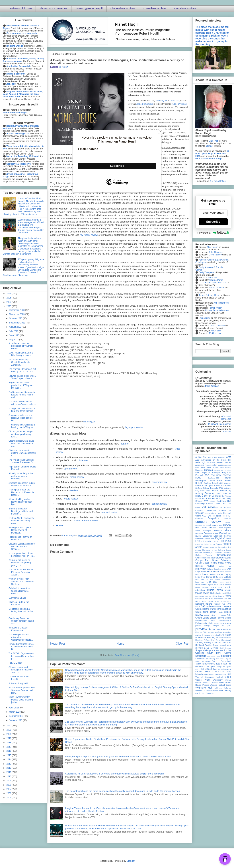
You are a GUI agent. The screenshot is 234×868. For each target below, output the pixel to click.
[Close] (161, 131)
